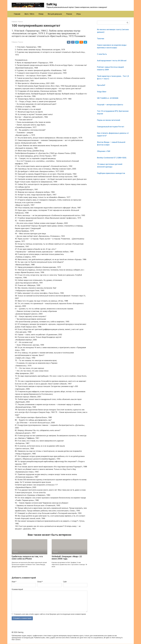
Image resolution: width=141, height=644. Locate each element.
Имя (14, 582)
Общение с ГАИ (104, 151)
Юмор (41, 14)
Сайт (65, 582)
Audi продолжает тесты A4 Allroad (112, 61)
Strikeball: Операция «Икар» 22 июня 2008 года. (67, 558)
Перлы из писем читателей (109, 120)
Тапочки (101, 39)
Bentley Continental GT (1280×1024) (112, 158)
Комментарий (17, 589)
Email (40, 582)
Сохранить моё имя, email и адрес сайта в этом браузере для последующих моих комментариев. (50, 614)
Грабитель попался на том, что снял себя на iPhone (27, 558)
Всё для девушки (55, 14)
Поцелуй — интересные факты (110, 105)
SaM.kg (52, 4)
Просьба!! (101, 85)
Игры (79, 14)
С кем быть (102, 54)
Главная (17, 14)
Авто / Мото (29, 14)
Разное (69, 14)
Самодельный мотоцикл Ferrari (111, 127)
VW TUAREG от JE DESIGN (108, 98)
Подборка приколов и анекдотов (111, 173)
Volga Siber (102, 92)
